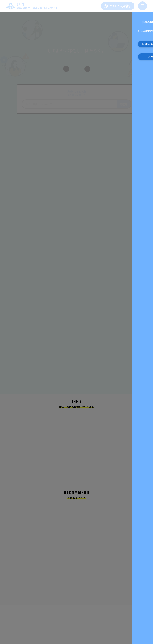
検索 (124, 104)
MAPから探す (121, 6)
